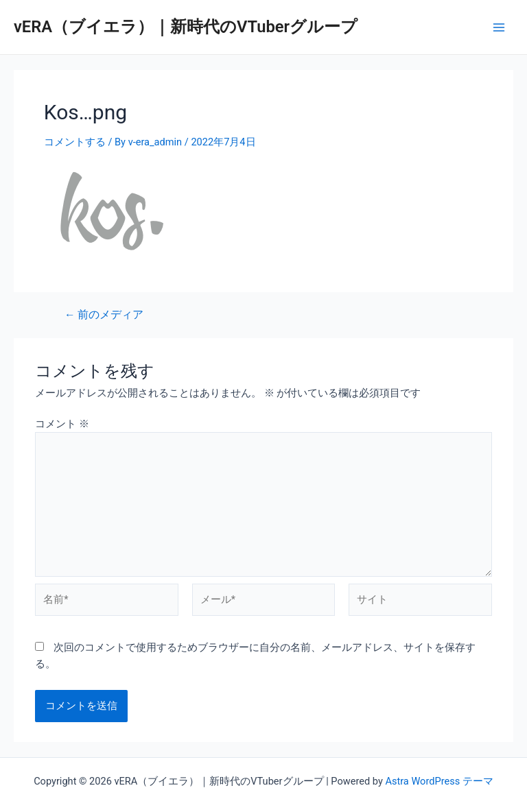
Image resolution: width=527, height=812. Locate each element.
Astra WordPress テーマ (439, 781)
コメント (62, 424)
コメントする (75, 142)
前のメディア (104, 315)
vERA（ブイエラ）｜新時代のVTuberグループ (186, 27)
